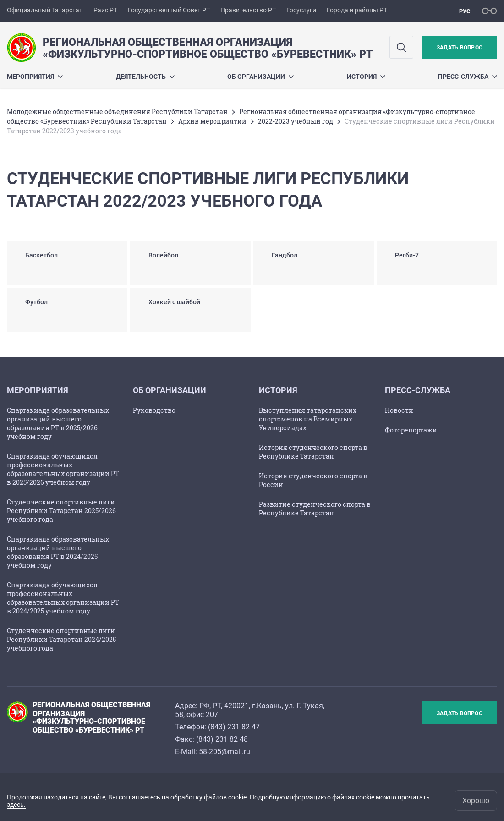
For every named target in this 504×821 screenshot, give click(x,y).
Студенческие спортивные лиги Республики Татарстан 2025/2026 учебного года (61, 511)
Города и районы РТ (357, 10)
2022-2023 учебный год (296, 121)
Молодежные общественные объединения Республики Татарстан (117, 112)
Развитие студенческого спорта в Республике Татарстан (315, 509)
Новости (399, 410)
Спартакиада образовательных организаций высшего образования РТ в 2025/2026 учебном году (58, 423)
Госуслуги (301, 10)
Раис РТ (105, 10)
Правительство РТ (248, 10)
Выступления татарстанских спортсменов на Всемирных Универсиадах (308, 419)
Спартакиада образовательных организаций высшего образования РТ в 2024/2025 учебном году (58, 552)
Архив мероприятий (212, 121)
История (366, 77)
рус (465, 11)
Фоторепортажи (411, 430)
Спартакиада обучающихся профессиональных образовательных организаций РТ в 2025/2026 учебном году (63, 469)
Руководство (154, 410)
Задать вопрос (460, 48)
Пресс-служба (468, 77)
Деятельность (145, 77)
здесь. (16, 805)
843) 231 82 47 (235, 727)
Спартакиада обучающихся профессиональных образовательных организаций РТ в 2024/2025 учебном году (63, 598)
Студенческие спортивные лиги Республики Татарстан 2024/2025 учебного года (61, 639)
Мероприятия (35, 77)
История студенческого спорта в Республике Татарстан (313, 452)
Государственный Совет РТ (169, 10)
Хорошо (476, 801)
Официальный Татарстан (45, 10)
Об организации (260, 77)
